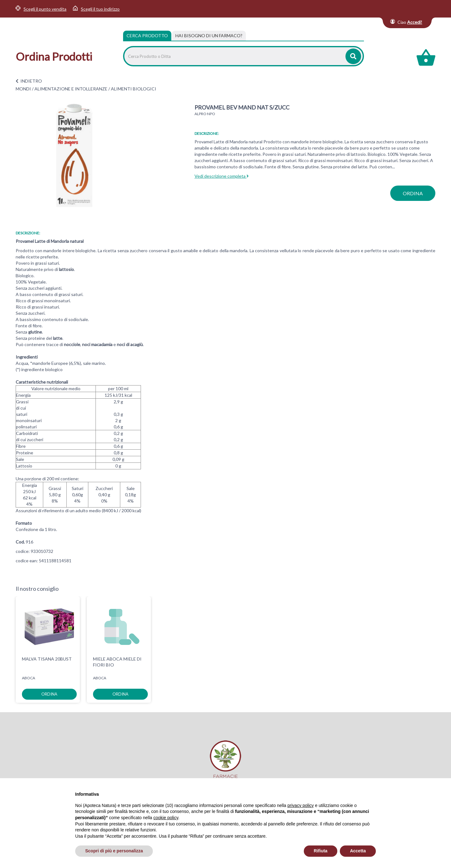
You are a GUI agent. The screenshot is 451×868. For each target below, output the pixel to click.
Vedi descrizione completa (222, 176)
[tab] (209, 36)
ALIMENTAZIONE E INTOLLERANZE (71, 89)
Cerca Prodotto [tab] (147, 36)
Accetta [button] (358, 851)
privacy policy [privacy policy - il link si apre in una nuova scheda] (301, 805)
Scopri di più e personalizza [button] (114, 851)
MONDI (23, 89)
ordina (413, 193)
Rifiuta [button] (321, 851)
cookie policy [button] (166, 818)
